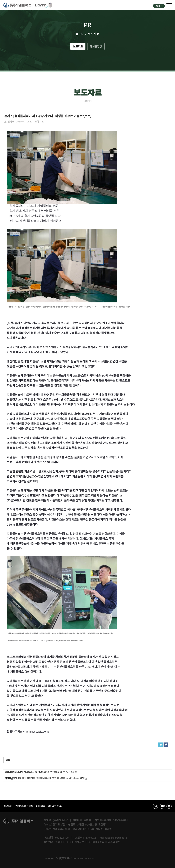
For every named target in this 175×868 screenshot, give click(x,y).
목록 (8, 760)
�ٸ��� (45, 5)
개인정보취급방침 (25, 806)
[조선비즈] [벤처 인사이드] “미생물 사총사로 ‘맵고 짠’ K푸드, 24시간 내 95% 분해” (48, 778)
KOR (159, 6)
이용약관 (8, 806)
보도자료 (76, 48)
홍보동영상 (98, 48)
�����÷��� (19, 5)
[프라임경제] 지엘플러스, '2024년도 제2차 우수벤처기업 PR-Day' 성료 (43, 772)
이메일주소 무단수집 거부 (52, 806)
